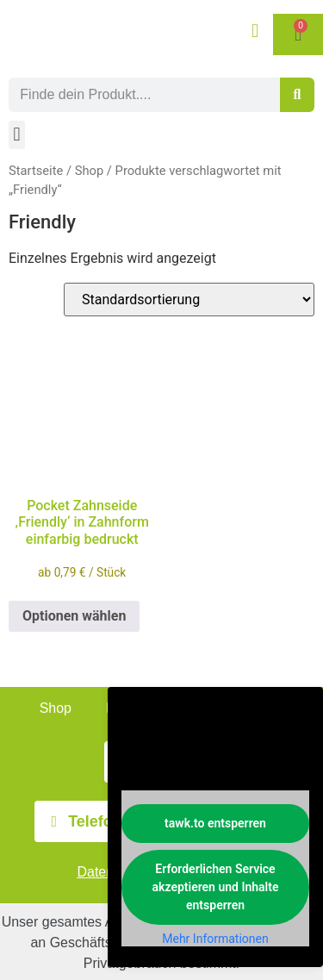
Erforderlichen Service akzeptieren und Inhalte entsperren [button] (216, 887)
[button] (17, 135)
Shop (90, 171)
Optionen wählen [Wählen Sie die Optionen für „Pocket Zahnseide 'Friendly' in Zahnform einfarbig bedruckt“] (74, 616)
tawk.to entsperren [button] (215, 823)
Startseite (36, 171)
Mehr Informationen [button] (215, 939)
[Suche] (297, 95)
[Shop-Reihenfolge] (189, 300)
